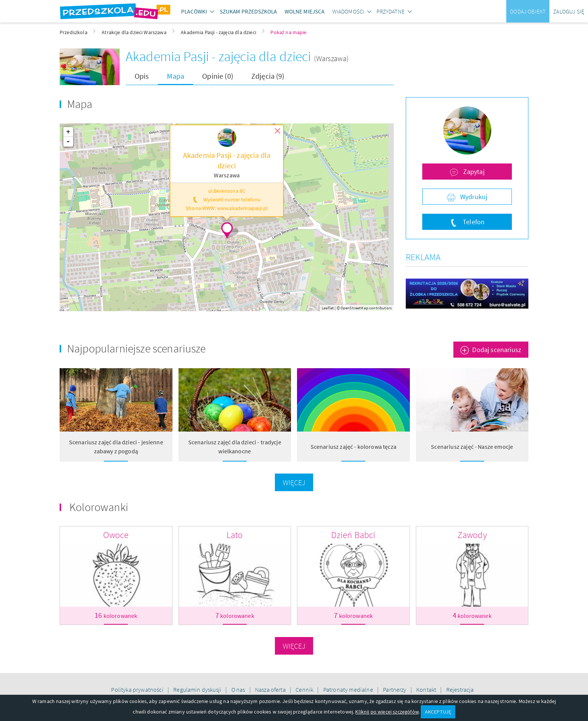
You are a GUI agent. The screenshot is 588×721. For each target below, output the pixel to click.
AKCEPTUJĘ (438, 712)
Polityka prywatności (138, 690)
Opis (142, 76)
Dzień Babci (353, 535)
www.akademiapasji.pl (242, 208)
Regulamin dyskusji (198, 690)
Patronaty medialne (349, 690)
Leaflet (328, 308)
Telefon (473, 222)
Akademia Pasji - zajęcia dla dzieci (220, 56)
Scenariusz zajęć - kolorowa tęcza (353, 447)
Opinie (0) (218, 76)
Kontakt (427, 690)
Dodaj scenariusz (497, 350)
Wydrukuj (473, 197)
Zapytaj (473, 172)
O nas (239, 690)
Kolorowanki (99, 507)
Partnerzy (395, 690)
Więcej (294, 482)
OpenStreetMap (354, 308)
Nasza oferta (271, 690)
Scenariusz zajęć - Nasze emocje (472, 447)
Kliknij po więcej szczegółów (387, 712)
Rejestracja (460, 690)
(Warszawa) (331, 58)
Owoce (116, 535)
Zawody (472, 535)
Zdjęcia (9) (268, 76)
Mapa (176, 76)
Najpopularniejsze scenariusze (136, 348)
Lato (235, 535)
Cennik (305, 690)
